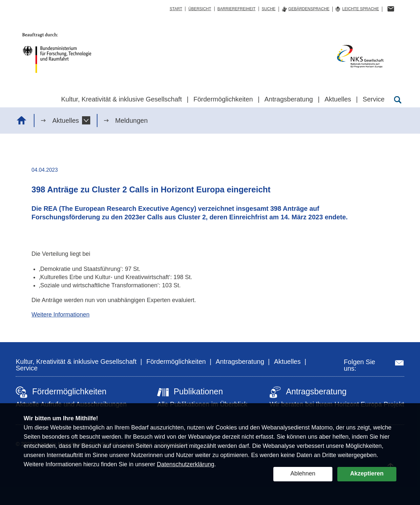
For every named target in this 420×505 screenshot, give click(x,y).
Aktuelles (65, 121)
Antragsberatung (240, 362)
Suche (269, 9)
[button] (86, 120)
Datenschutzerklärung (186, 464)
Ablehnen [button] (303, 473)
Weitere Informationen (61, 315)
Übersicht (200, 9)
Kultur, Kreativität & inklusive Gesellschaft (76, 362)
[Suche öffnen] (398, 100)
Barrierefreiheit (237, 9)
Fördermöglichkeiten (176, 362)
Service (27, 368)
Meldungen (131, 121)
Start (176, 9)
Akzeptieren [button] (367, 473)
